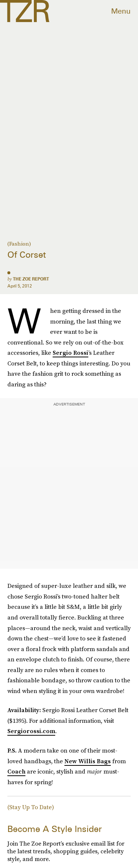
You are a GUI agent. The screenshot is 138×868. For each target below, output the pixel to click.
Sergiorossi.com (31, 731)
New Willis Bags (88, 761)
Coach (16, 771)
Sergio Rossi (70, 353)
